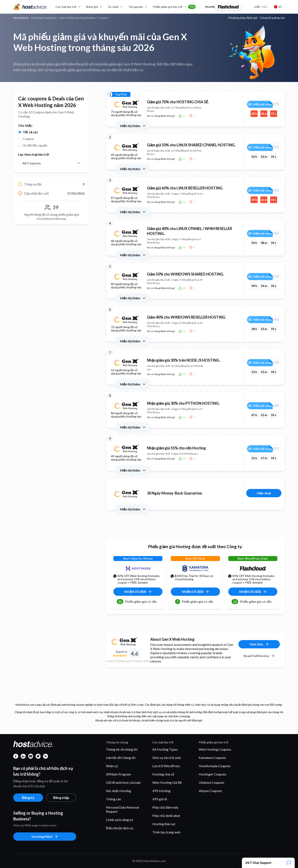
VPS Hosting (161, 791)
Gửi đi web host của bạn (123, 782)
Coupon (28, 139)
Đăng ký (28, 798)
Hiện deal (264, 493)
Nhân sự (112, 766)
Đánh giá (94, 7)
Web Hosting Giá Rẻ (167, 782)
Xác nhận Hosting (118, 791)
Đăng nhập (61, 798)
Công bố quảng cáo (272, 18)
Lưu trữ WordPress (166, 766)
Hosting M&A (45, 837)
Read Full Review (259, 656)
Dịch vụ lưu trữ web (167, 758)
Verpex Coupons (210, 791)
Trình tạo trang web (166, 832)
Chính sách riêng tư (120, 820)
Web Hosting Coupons (215, 749)
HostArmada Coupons (215, 766)
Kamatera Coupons (212, 758)
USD (261, 7)
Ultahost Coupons (211, 782)
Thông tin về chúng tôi (122, 749)
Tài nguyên (138, 7)
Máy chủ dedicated (166, 816)
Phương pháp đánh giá (243, 18)
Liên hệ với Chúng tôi (121, 758)
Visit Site (259, 644)
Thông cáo (114, 799)
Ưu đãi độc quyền (35, 145)
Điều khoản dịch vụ (120, 828)
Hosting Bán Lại (164, 824)
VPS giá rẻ (160, 799)
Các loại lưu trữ (68, 7)
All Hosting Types (165, 749)
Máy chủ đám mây (165, 807)
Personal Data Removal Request (123, 809)
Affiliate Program (118, 774)
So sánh (116, 7)
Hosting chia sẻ (163, 774)
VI (278, 7)
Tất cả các (30, 132)
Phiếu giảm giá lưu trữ (174, 7)
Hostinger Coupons (213, 774)
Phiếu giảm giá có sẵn (137, 602)
